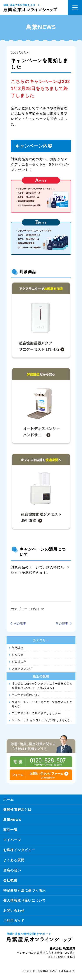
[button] (75, 7)
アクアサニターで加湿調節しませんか (36, 713)
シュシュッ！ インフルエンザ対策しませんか (41, 720)
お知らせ (38, 609)
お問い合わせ (14, 911)
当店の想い (12, 870)
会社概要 (10, 880)
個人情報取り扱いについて (24, 900)
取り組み (18, 648)
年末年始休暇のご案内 (26, 695)
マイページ (12, 840)
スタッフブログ (22, 669)
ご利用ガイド (14, 921)
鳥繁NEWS (12, 820)
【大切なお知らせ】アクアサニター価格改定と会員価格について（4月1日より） (42, 686)
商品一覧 (10, 830)
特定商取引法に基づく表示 (24, 890)
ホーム (9, 799)
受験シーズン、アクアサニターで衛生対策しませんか (42, 704)
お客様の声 (19, 662)
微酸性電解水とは (17, 810)
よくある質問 (14, 860)
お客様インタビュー (19, 850)
